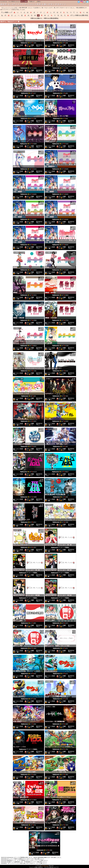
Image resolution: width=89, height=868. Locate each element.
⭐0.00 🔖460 (29, 396)
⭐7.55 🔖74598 (60, 522)
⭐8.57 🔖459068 (29, 320)
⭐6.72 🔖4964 (60, 93)
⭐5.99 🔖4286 (60, 43)
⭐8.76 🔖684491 (60, 169)
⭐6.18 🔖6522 (60, 648)
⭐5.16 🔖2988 (60, 497)
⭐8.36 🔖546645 (60, 295)
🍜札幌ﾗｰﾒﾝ (31, 1)
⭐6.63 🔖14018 (28, 648)
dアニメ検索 (24, 1)
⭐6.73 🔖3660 (29, 724)
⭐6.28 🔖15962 (60, 749)
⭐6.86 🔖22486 (28, 118)
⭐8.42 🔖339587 (60, 421)
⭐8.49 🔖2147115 (29, 472)
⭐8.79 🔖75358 (28, 371)
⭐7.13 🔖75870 (60, 825)
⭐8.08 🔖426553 (29, 270)
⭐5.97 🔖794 (29, 825)
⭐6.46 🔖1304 (29, 699)
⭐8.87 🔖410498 (60, 270)
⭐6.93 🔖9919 (60, 118)
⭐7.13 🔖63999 (60, 68)
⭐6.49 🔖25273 (60, 623)
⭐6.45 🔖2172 (60, 674)
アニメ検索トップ (7, 12)
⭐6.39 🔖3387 (60, 446)
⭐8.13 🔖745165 (60, 144)
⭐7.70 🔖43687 (60, 724)
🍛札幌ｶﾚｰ (38, 1)
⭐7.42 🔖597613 (60, 800)
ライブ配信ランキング (14, 1)
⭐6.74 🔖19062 (60, 774)
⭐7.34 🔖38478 (28, 421)
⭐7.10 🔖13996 (44, 850)
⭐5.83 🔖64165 (28, 446)
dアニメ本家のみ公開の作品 (79, 15)
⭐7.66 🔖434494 (29, 68)
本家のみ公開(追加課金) (51, 18)
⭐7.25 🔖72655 (60, 396)
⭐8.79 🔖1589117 (60, 472)
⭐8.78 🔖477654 (60, 320)
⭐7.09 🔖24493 (28, 43)
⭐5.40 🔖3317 (29, 93)
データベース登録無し (60, 547)
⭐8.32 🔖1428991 (29, 144)
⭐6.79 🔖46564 (28, 774)
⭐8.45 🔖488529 (29, 346)
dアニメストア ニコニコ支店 (9, 8)
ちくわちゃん (4, 1)
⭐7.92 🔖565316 (29, 169)
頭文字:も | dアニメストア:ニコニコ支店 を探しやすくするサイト (33, 4)
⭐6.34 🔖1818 (29, 674)
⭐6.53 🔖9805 (29, 623)
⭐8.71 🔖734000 (29, 497)
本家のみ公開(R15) (36, 18)
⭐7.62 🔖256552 (29, 295)
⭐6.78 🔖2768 (60, 699)
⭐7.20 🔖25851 (28, 547)
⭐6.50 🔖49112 (29, 522)
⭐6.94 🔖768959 (29, 800)
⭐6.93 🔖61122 (60, 371)
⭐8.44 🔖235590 (60, 346)
